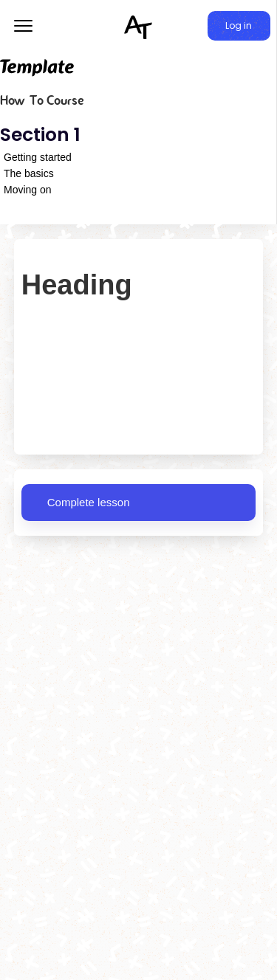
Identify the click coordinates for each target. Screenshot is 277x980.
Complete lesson (89, 502)
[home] (139, 26)
